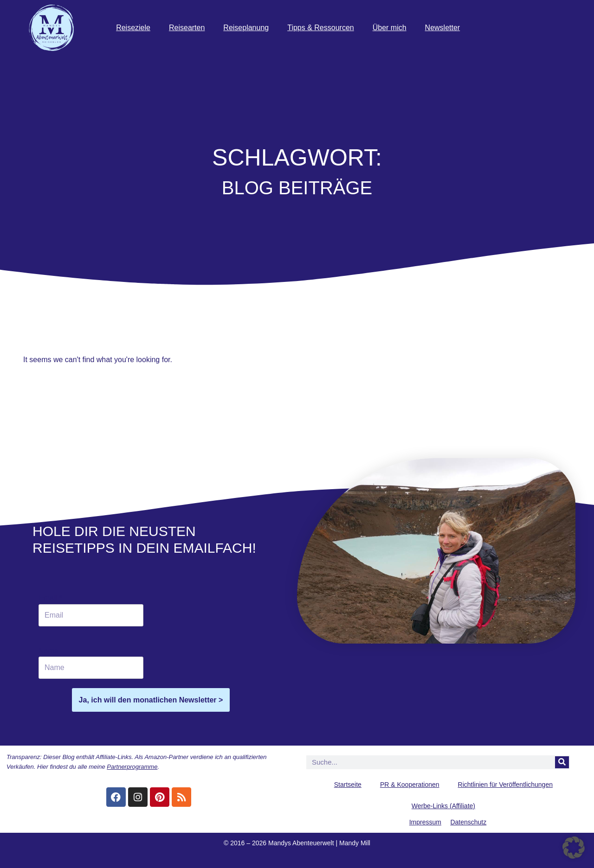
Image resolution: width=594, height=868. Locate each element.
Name (48, 651)
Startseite (348, 785)
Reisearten (187, 28)
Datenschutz (468, 822)
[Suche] (562, 762)
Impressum (425, 822)
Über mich (390, 28)
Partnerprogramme (132, 767)
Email (50, 598)
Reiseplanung (246, 28)
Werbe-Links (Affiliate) (443, 806)
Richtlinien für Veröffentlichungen (505, 785)
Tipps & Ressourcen (320, 28)
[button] (574, 848)
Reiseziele (133, 28)
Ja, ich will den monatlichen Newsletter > (151, 700)
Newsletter (443, 28)
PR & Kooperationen (410, 785)
